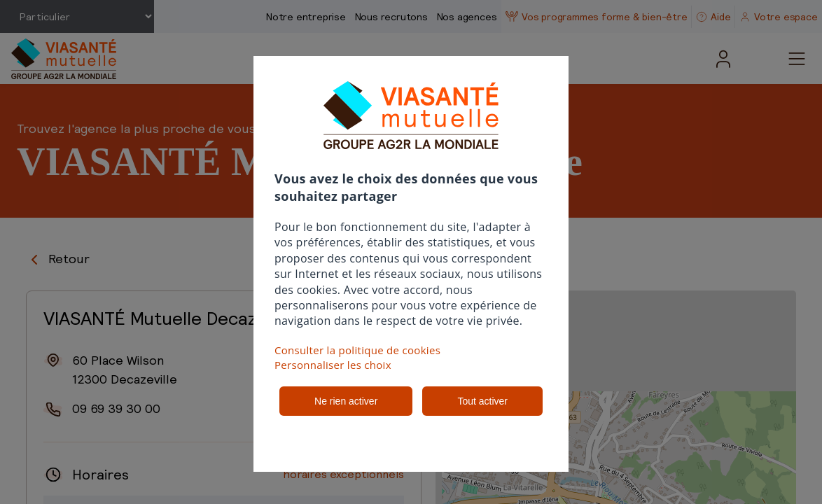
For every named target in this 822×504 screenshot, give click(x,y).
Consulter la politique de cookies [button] (357, 350)
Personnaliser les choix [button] (333, 365)
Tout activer (482, 401)
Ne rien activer (346, 401)
